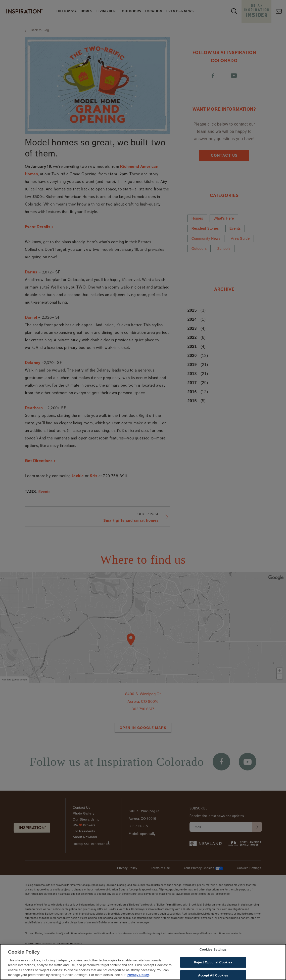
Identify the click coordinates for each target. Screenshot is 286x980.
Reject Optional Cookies (213, 964)
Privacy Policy (138, 977)
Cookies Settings (213, 951)
